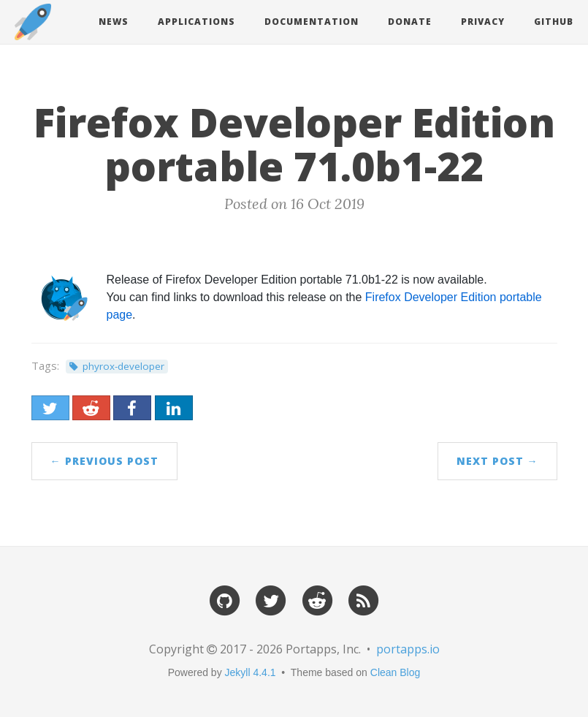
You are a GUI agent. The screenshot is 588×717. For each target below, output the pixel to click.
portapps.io (408, 649)
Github (554, 22)
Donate (410, 22)
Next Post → (497, 461)
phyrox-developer (123, 366)
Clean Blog (396, 672)
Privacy (483, 22)
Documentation (312, 22)
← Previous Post (104, 461)
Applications (196, 22)
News (114, 22)
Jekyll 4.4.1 (251, 672)
